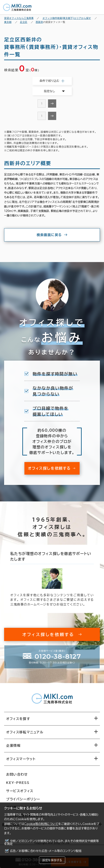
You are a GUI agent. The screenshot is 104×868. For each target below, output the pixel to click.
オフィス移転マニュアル (25, 732)
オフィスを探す (18, 719)
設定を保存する (52, 860)
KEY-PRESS (18, 783)
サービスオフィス (20, 791)
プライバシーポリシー (23, 799)
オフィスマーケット (21, 759)
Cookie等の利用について (41, 824)
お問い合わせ (17, 774)
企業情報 (13, 746)
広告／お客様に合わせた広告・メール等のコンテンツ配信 (46, 851)
